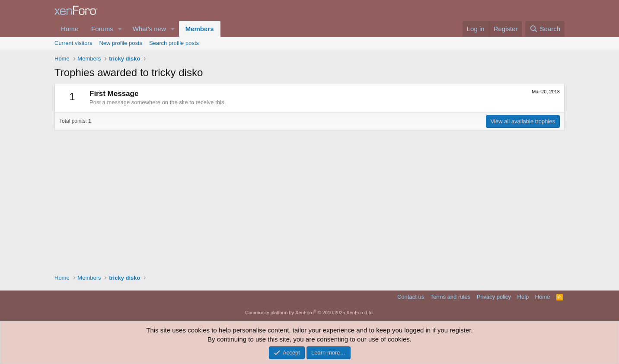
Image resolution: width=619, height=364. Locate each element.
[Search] (545, 29)
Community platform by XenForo (309, 313)
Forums (102, 29)
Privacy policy (494, 297)
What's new (149, 29)
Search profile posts (174, 43)
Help (523, 297)
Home (70, 29)
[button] (120, 29)
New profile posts (121, 43)
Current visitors (73, 43)
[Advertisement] (309, 200)
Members (200, 29)
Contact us (411, 297)
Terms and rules (450, 297)
